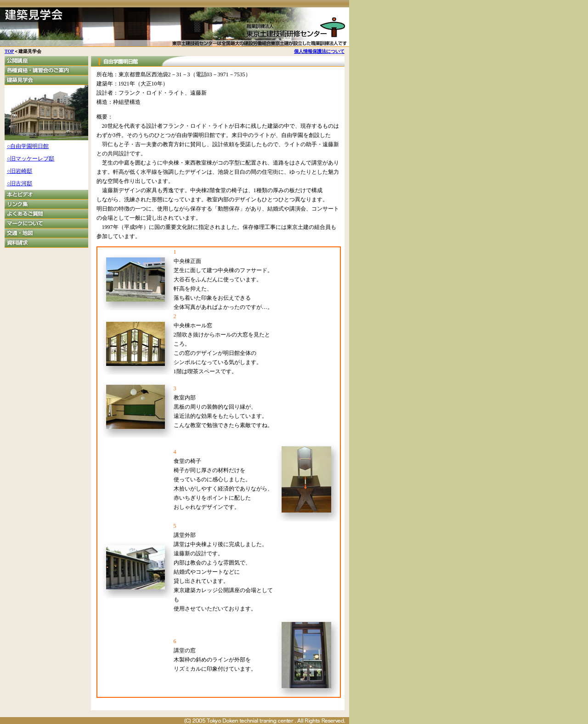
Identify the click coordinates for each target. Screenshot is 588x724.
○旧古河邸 (20, 183)
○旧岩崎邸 (20, 171)
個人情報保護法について (319, 51)
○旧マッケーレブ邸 (31, 159)
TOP (9, 51)
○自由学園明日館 (28, 146)
